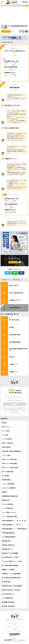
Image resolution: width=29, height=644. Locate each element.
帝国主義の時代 (6, 541)
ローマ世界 (5, 435)
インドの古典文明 (7, 439)
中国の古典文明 (6, 447)
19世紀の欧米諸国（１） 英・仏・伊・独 (14, 521)
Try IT (15, 2)
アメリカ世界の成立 (7, 508)
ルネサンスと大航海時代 (9, 488)
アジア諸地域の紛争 (7, 598)
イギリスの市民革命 (7, 504)
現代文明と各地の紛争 (8, 606)
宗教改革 (4, 492)
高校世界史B (4, 419)
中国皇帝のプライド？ (15, 300)
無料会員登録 (25, 2)
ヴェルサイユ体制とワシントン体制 (12, 561)
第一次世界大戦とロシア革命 (10, 557)
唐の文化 (12, 357)
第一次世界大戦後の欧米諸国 (10, 565)
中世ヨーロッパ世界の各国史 (10, 468)
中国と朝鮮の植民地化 (8, 533)
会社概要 (15, 625)
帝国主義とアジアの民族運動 (10, 553)
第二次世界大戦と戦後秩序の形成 (11, 578)
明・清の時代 (6, 476)
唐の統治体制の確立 (15, 308)
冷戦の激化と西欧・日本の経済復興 (12, 586)
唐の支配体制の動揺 (15, 342)
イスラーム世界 (6, 455)
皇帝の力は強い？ (14, 285)
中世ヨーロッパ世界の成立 (9, 459)
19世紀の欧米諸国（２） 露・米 (12, 525)
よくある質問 (15, 628)
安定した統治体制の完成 (16, 293)
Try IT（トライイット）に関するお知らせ (14, 631)
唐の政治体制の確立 (15, 335)
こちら (11, 413)
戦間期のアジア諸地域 (8, 570)
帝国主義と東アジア (7, 549)
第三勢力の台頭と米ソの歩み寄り (11, 590)
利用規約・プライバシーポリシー (15, 626)
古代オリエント (6, 427)
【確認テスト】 (14, 364)
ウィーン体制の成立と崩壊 (9, 517)
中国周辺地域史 (6, 480)
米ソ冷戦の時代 (6, 582)
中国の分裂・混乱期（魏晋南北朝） (12, 451)
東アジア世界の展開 (7, 472)
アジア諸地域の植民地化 (9, 537)
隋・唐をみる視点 (14, 320)
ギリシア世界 (6, 431)
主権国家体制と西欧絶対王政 (10, 496)
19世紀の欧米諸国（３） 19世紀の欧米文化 (14, 529)
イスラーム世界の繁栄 (8, 484)
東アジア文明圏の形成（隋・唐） (10, 314)
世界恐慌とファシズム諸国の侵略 (11, 574)
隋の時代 (12, 327)
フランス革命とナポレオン (9, 512)
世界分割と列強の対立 (8, 545)
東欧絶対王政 (6, 500)
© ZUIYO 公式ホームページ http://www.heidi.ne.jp (15, 639)
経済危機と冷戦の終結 (8, 602)
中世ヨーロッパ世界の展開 (9, 464)
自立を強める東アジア (8, 594)
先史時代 (4, 423)
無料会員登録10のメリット (14, 623)
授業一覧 (15, 630)
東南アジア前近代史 (7, 443)
